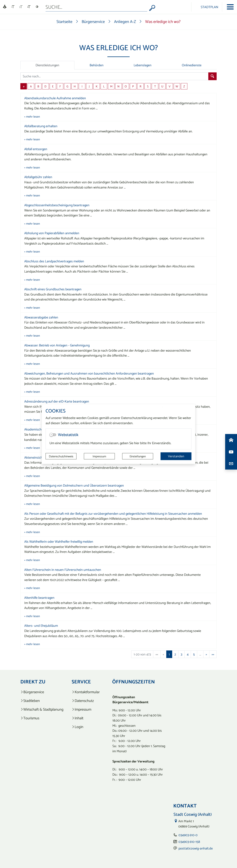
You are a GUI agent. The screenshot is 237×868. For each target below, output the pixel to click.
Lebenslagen (143, 65)
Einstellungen (138, 456)
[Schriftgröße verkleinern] (13, 7)
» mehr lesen (32, 116)
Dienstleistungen (47, 65)
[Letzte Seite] (213, 654)
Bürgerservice (93, 21)
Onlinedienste (192, 65)
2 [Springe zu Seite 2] (175, 654)
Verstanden (176, 456)
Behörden (97, 65)
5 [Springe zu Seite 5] (194, 654)
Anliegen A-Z (125, 21)
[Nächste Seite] (206, 654)
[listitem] (42, 692)
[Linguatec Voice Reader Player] (5, 7)
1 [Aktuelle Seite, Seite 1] (169, 654)
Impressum (99, 456)
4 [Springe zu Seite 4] (188, 654)
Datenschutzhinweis (61, 456)
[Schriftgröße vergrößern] (29, 7)
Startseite (64, 21)
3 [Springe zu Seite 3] (181, 654)
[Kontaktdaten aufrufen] (231, 464)
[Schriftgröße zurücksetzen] (21, 7)
